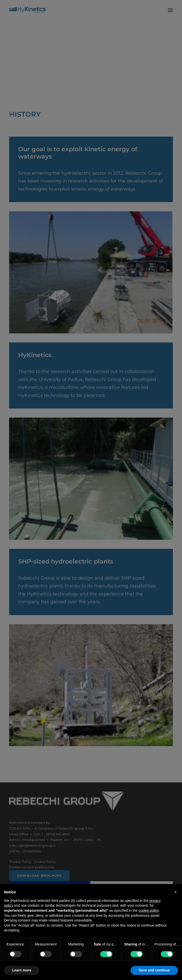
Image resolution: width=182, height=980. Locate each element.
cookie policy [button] (149, 910)
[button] (175, 892)
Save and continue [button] (154, 970)
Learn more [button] (22, 970)
